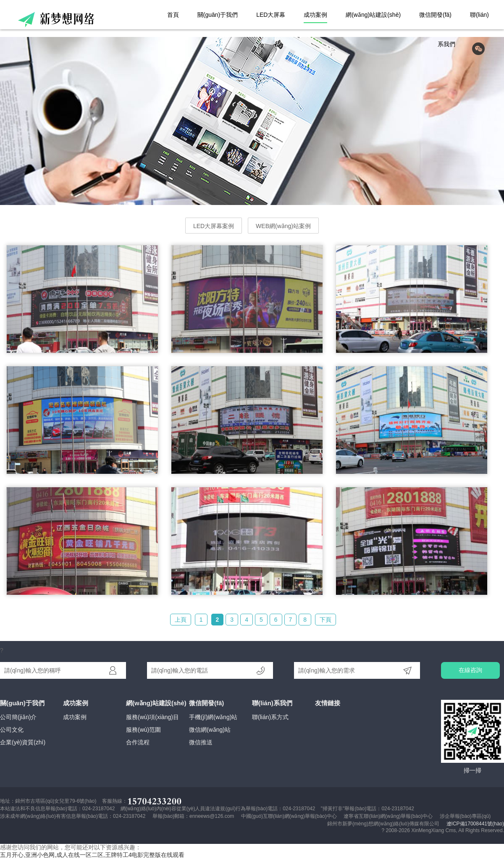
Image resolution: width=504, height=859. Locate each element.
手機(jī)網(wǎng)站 (213, 717)
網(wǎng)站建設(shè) (373, 15)
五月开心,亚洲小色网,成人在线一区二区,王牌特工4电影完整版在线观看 (92, 855)
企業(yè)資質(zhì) (23, 742)
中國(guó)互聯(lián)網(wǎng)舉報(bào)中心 (289, 816)
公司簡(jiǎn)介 (18, 717)
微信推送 (201, 742)
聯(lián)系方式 (270, 717)
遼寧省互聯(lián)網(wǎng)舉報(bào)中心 (388, 816)
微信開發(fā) (435, 15)
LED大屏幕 (271, 15)
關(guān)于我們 (218, 15)
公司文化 (12, 730)
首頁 (173, 15)
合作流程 (138, 742)
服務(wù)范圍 (143, 730)
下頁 (325, 620)
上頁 (181, 620)
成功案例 (315, 15)
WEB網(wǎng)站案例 (283, 226)
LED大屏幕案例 (214, 226)
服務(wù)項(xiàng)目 (152, 717)
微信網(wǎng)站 (210, 730)
